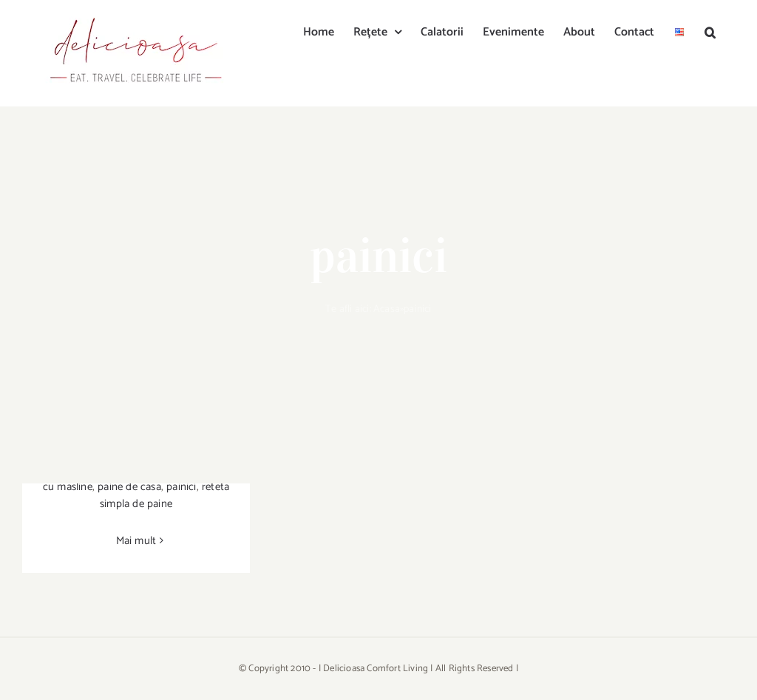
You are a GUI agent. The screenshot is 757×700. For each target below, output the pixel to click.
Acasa (387, 309)
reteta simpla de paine (164, 495)
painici (181, 487)
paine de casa (129, 487)
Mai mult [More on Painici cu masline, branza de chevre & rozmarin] (136, 541)
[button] (710, 31)
